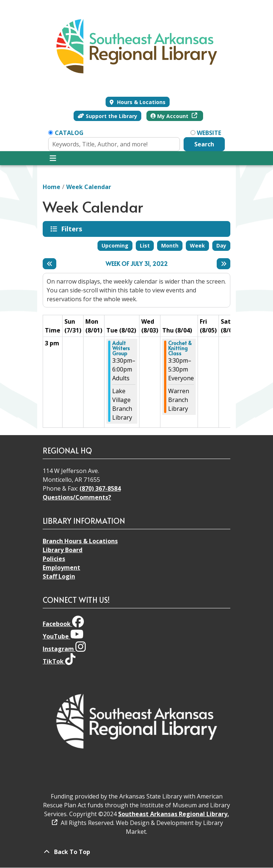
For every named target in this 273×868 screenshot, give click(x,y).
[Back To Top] (136, 852)
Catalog (69, 133)
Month (170, 246)
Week (197, 246)
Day (221, 246)
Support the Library (107, 116)
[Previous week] (49, 264)
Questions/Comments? (77, 497)
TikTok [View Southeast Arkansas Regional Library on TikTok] (59, 661)
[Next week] (224, 264)
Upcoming (115, 246)
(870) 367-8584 (100, 488)
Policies (54, 559)
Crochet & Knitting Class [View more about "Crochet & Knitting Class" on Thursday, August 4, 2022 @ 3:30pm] (180, 348)
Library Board (63, 550)
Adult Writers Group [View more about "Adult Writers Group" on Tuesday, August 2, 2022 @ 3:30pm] (121, 348)
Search (204, 144)
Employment (61, 568)
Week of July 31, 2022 (137, 264)
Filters (73, 229)
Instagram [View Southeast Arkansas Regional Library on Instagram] (64, 649)
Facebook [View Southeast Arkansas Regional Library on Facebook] (63, 624)
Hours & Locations (141, 102)
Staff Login (59, 576)
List (145, 246)
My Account (170, 116)
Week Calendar (89, 187)
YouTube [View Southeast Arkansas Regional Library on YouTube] (63, 636)
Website (209, 133)
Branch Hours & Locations (80, 541)
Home (52, 187)
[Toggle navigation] (53, 158)
